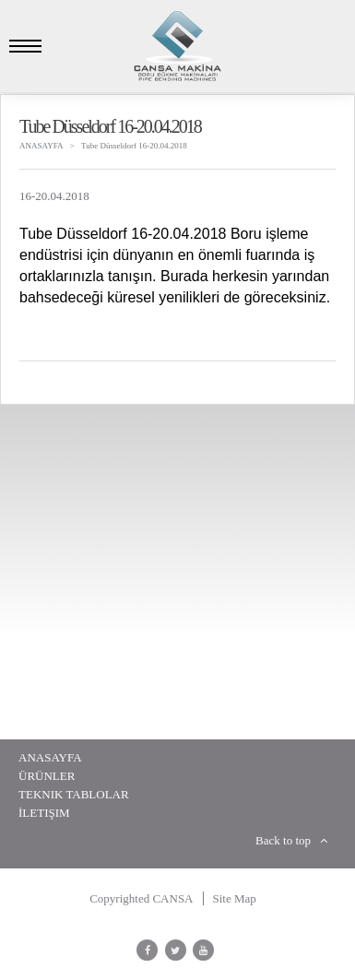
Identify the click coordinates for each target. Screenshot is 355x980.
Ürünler (47, 776)
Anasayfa (50, 757)
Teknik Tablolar (74, 794)
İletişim (44, 813)
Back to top (291, 840)
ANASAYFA (41, 146)
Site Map (235, 898)
